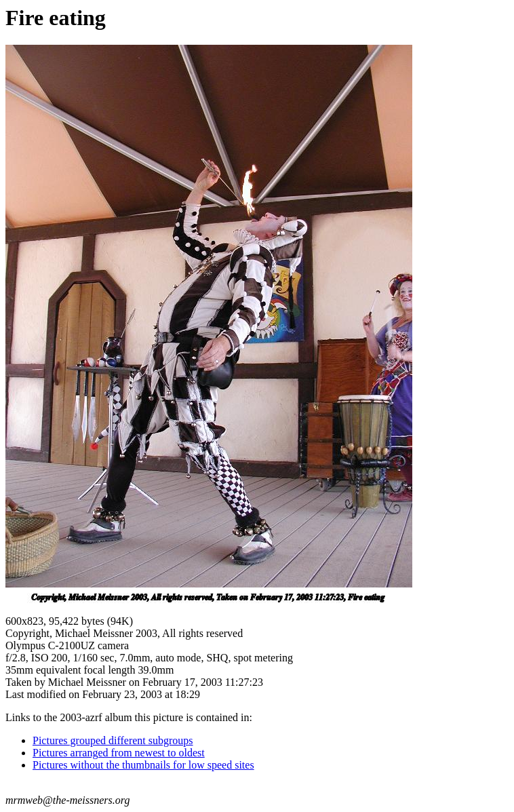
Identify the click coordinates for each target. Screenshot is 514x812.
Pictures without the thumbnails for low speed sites (143, 765)
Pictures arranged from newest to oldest (119, 753)
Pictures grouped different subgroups (113, 740)
